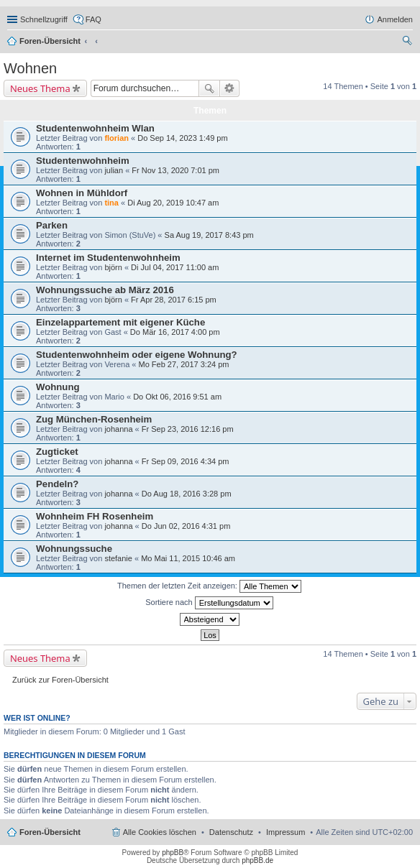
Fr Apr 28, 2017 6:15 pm (174, 300)
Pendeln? (57, 484)
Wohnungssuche (74, 549)
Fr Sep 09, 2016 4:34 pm (186, 461)
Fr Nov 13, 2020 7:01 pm (175, 170)
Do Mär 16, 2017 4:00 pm (175, 332)
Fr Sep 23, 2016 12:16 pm (188, 429)
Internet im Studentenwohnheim (108, 258)
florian (117, 138)
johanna (118, 429)
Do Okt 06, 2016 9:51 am (177, 397)
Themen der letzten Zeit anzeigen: (209, 586)
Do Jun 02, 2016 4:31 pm (186, 526)
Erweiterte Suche (230, 88)
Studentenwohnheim (83, 161)
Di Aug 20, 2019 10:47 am (173, 203)
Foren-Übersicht (50, 41)
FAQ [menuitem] (93, 19)
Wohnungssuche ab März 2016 (105, 290)
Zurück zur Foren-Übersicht (60, 680)
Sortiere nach (209, 603)
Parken (52, 225)
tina (111, 203)
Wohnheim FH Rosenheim (95, 516)
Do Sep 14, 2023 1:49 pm (182, 138)
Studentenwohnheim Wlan (95, 128)
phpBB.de (257, 860)
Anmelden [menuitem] (395, 19)
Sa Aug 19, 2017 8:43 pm (209, 235)
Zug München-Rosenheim (94, 419)
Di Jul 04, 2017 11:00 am (175, 267)
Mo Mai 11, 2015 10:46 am (188, 558)
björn (113, 267)
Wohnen (30, 68)
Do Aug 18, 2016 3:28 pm (187, 494)
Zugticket (57, 452)
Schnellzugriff (44, 19)
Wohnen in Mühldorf (82, 193)
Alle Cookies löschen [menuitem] (160, 832)
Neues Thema (40, 88)
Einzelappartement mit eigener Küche (120, 322)
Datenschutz (231, 832)
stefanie (118, 558)
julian (114, 170)
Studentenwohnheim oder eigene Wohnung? (137, 355)
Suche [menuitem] (408, 42)
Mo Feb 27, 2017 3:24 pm (184, 364)
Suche (209, 88)
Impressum (286, 832)
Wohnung (58, 387)
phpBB (173, 853)
